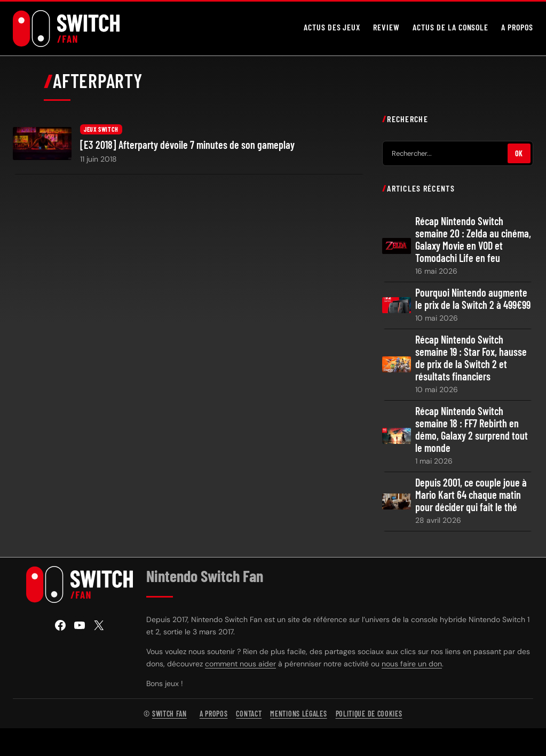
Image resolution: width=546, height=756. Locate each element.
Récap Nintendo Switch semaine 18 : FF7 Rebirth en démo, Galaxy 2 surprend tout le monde (472, 429)
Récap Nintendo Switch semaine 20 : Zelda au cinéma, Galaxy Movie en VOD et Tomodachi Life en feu (473, 240)
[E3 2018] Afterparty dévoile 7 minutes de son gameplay (187, 145)
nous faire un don (412, 664)
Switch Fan (169, 714)
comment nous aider (240, 664)
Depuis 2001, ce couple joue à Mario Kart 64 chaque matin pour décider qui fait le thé (471, 495)
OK (519, 153)
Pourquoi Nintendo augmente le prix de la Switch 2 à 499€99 (473, 299)
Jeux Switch (101, 129)
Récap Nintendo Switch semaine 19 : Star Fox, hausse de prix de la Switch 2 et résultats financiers (471, 358)
